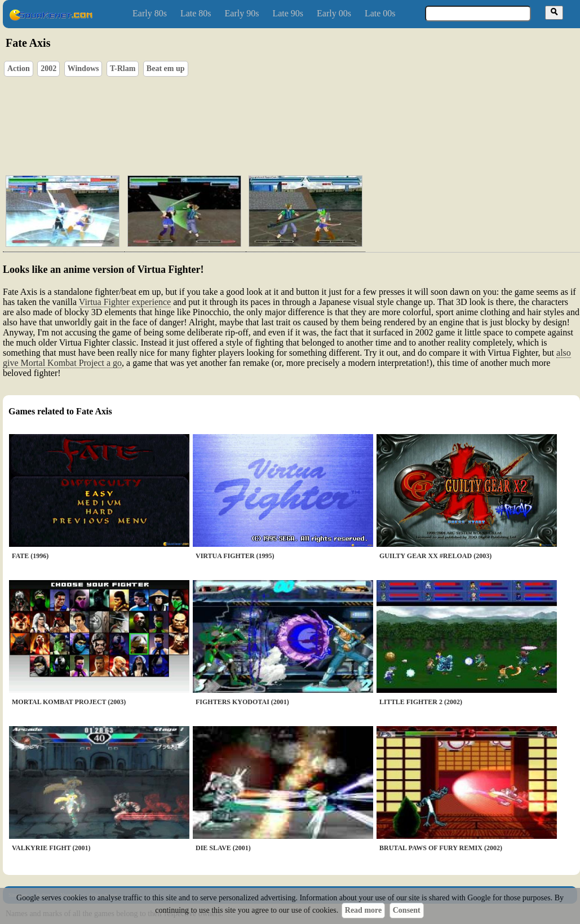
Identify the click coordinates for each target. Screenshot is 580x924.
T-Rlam (123, 68)
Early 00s (334, 13)
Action (19, 68)
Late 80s (196, 13)
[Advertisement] (190, 105)
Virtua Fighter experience (125, 302)
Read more (363, 910)
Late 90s (288, 13)
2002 (48, 68)
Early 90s (242, 13)
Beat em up (166, 68)
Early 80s (150, 13)
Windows (83, 68)
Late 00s (380, 13)
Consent (407, 910)
